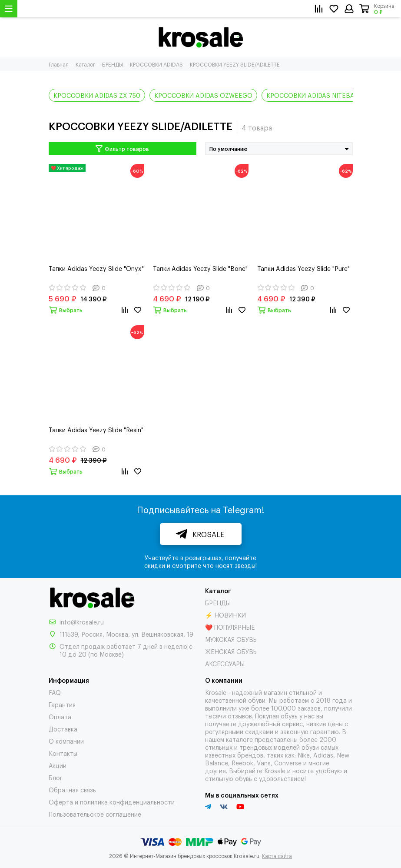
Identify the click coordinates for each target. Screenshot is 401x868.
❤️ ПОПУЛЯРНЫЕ (230, 627)
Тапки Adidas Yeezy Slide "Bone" (200, 268)
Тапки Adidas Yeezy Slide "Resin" (96, 429)
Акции (58, 765)
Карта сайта (277, 856)
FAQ (55, 692)
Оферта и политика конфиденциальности (112, 802)
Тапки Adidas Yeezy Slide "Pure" (303, 268)
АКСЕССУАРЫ (225, 663)
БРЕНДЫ (218, 603)
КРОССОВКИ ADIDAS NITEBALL (314, 95)
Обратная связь (72, 790)
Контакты (63, 753)
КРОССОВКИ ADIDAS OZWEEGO (203, 95)
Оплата (60, 716)
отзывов (240, 716)
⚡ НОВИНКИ (225, 615)
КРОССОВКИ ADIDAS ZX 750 (97, 95)
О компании (66, 741)
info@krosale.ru (82, 622)
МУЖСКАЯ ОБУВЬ (231, 639)
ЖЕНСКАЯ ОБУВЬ (231, 651)
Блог (56, 777)
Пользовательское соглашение (95, 814)
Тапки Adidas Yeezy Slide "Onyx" (96, 268)
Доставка (63, 729)
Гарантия (62, 704)
